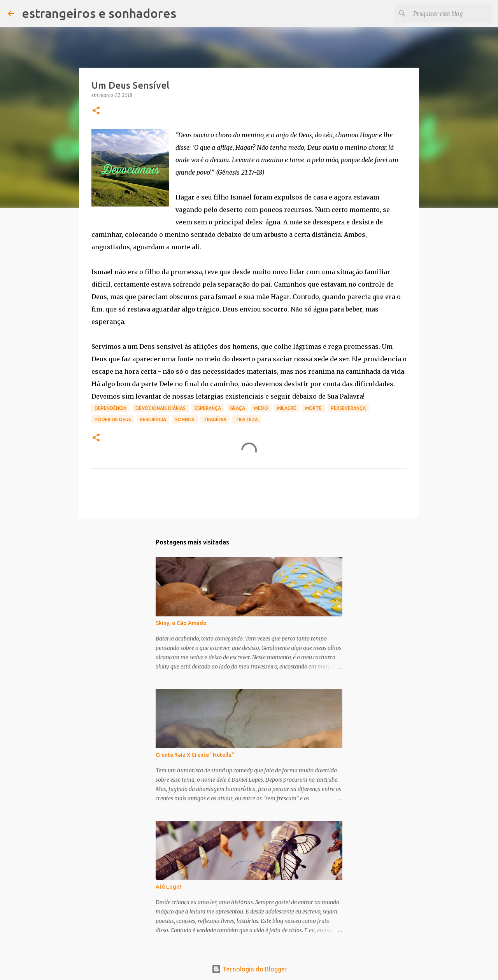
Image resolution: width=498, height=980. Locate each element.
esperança (208, 408)
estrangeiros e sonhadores (99, 13)
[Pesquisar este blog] (451, 14)
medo (261, 408)
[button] (96, 111)
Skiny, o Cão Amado (181, 623)
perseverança (348, 408)
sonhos (185, 419)
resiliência (153, 419)
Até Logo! (168, 887)
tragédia (215, 419)
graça (238, 408)
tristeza (247, 419)
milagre (287, 408)
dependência (110, 408)
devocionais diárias (160, 408)
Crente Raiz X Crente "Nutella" (195, 755)
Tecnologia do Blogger (249, 969)
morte (313, 408)
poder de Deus (113, 419)
